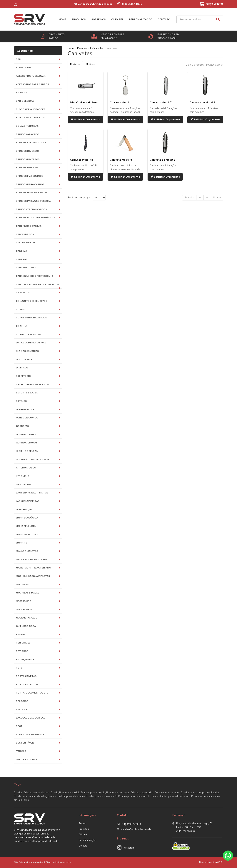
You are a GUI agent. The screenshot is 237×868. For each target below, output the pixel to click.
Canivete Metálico (82, 160)
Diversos (22, 368)
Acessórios (24, 68)
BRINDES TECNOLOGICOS (31, 209)
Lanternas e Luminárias (32, 493)
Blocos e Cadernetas (30, 118)
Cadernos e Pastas (29, 226)
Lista (90, 65)
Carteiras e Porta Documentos (37, 284)
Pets (19, 668)
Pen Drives (23, 643)
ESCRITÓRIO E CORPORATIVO (34, 384)
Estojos (21, 401)
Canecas (22, 251)
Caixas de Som (25, 234)
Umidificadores (26, 759)
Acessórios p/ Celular (31, 76)
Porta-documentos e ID (32, 693)
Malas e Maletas (27, 551)
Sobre (82, 824)
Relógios (22, 701)
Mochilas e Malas (28, 593)
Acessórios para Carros (32, 84)
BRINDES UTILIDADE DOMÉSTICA (36, 218)
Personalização (141, 20)
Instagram (129, 848)
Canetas (22, 259)
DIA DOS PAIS (24, 359)
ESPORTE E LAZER (27, 393)
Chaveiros (23, 293)
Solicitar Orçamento (85, 120)
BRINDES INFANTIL (27, 168)
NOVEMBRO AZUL (26, 618)
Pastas (21, 634)
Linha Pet (22, 543)
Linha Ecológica (27, 518)
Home (62, 20)
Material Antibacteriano (33, 568)
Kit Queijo (23, 476)
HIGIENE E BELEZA (27, 451)
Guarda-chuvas (27, 443)
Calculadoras (26, 243)
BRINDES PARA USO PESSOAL (33, 201)
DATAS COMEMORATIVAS (31, 343)
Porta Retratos (27, 684)
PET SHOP (22, 651)
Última (217, 198)
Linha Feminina (26, 526)
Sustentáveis (25, 743)
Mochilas (22, 584)
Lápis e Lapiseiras (28, 501)
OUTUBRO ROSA (26, 626)
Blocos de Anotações (31, 109)
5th (19, 59)
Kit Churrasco (26, 468)
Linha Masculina (27, 534)
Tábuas (21, 751)
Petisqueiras (25, 659)
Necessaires (24, 609)
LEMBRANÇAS (24, 509)
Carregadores (26, 268)
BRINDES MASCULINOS (30, 176)
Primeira (189, 198)
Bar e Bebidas (25, 101)
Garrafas (22, 426)
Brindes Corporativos (31, 143)
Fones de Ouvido (27, 418)
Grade (75, 65)
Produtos (79, 20)
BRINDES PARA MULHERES (32, 193)
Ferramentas (25, 409)
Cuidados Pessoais (29, 334)
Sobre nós (99, 20)
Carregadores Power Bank (34, 276)
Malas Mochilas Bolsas (32, 559)
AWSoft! (219, 862)
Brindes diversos (28, 151)
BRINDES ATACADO (27, 134)
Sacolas (21, 709)
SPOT (19, 726)
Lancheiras (24, 484)
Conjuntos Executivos (31, 301)
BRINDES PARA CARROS (30, 184)
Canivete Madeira (121, 160)
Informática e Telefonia (32, 459)
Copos (20, 309)
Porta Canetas (26, 676)
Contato (164, 20)
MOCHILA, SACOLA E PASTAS (33, 576)
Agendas (22, 93)
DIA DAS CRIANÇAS (27, 351)
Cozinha (21, 326)
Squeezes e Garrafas (30, 734)
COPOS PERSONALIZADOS (31, 318)
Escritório (23, 376)
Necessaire (23, 601)
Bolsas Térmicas (27, 126)
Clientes (117, 20)
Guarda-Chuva (26, 434)
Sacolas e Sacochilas (30, 718)
